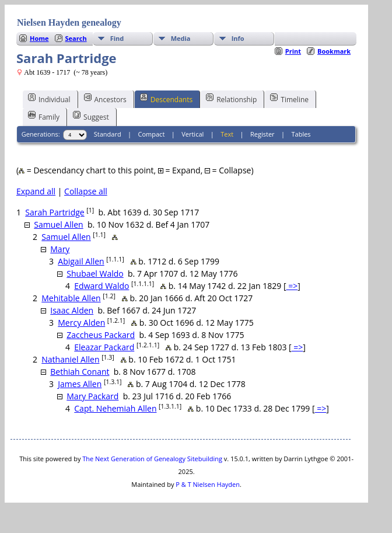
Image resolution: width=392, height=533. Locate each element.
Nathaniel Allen (70, 359)
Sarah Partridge (55, 212)
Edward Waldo (101, 286)
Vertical (192, 134)
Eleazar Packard (104, 347)
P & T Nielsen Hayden (208, 484)
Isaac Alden (72, 310)
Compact (152, 134)
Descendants (166, 99)
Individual (49, 99)
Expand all (36, 191)
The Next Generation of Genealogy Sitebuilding (152, 459)
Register (262, 134)
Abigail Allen (81, 261)
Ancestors (105, 99)
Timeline (289, 99)
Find (117, 38)
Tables (301, 134)
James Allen (80, 384)
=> (292, 286)
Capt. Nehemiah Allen (115, 408)
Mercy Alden (81, 323)
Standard (108, 134)
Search (76, 38)
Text (227, 134)
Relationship (231, 99)
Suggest (91, 116)
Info (238, 38)
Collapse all (86, 191)
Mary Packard (92, 396)
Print (293, 51)
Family (44, 116)
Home (39, 38)
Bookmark (334, 51)
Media (181, 38)
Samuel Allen (58, 224)
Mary (60, 249)
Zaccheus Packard (101, 335)
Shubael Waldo (95, 274)
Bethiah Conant (80, 372)
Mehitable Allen (71, 298)
